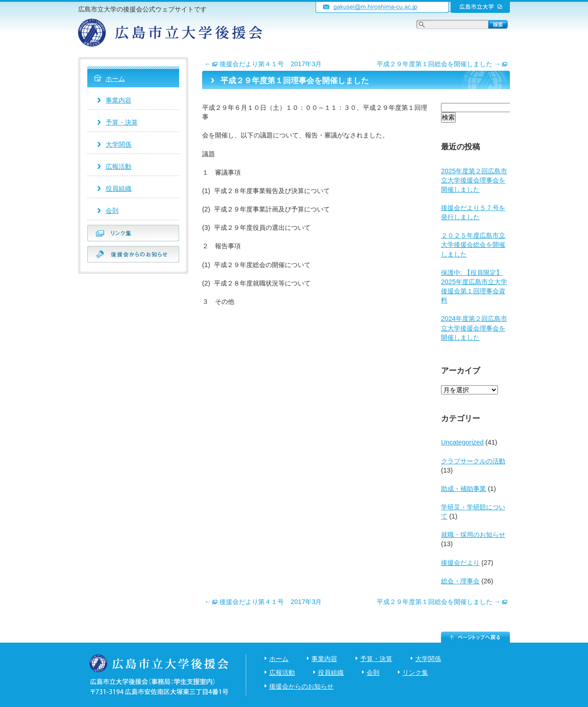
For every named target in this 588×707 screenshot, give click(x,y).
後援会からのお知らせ (301, 686)
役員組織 (119, 188)
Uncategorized (462, 442)
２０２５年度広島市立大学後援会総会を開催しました (473, 245)
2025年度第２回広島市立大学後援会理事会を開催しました (474, 180)
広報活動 (119, 166)
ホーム (115, 79)
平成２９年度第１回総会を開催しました (442, 64)
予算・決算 (122, 122)
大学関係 (119, 144)
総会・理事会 (460, 581)
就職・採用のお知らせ (473, 535)
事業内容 (119, 100)
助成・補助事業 (464, 489)
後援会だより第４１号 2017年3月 (263, 64)
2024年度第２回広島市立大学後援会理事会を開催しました (474, 328)
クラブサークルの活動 (473, 461)
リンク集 (415, 673)
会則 (112, 211)
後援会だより (460, 563)
